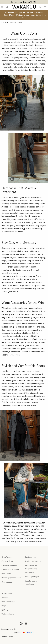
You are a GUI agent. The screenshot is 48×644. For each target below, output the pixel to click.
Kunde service (30, 557)
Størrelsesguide (8, 582)
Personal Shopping (9, 565)
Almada (5, 598)
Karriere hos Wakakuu (10, 570)
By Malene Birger (8, 602)
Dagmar (5, 606)
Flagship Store (7, 561)
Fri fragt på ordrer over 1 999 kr (24, 2)
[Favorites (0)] (40, 7)
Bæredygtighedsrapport (11, 578)
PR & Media (6, 574)
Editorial (5, 23)
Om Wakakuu (7, 557)
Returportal (29, 573)
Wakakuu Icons (8, 614)
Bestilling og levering (33, 561)
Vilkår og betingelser (33, 577)
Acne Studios (7, 593)
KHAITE (5, 610)
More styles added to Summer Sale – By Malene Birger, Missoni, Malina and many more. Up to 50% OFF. (24, 15)
